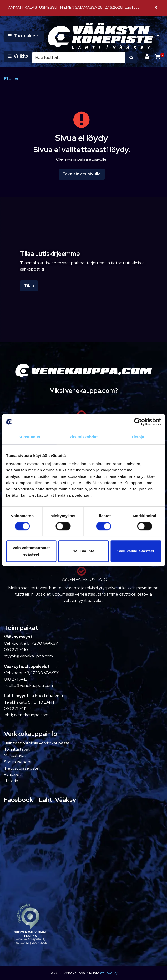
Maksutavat (15, 756)
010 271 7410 (16, 650)
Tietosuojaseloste (21, 768)
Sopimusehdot (18, 762)
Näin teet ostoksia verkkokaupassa (37, 743)
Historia (11, 781)
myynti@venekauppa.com (28, 656)
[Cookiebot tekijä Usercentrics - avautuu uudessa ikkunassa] (138, 422)
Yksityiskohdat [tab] (83, 437)
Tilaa (29, 286)
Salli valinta (83, 551)
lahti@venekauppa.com (26, 715)
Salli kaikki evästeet (136, 551)
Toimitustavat (17, 749)
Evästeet (12, 775)
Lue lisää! (133, 7)
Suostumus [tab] (29, 437)
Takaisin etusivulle (82, 174)
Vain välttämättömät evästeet (31, 551)
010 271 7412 (16, 679)
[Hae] (79, 58)
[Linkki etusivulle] (100, 36)
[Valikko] (18, 56)
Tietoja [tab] (138, 437)
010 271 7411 (15, 709)
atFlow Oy (109, 973)
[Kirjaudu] (148, 56)
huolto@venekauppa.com (28, 685)
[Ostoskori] (158, 56)
